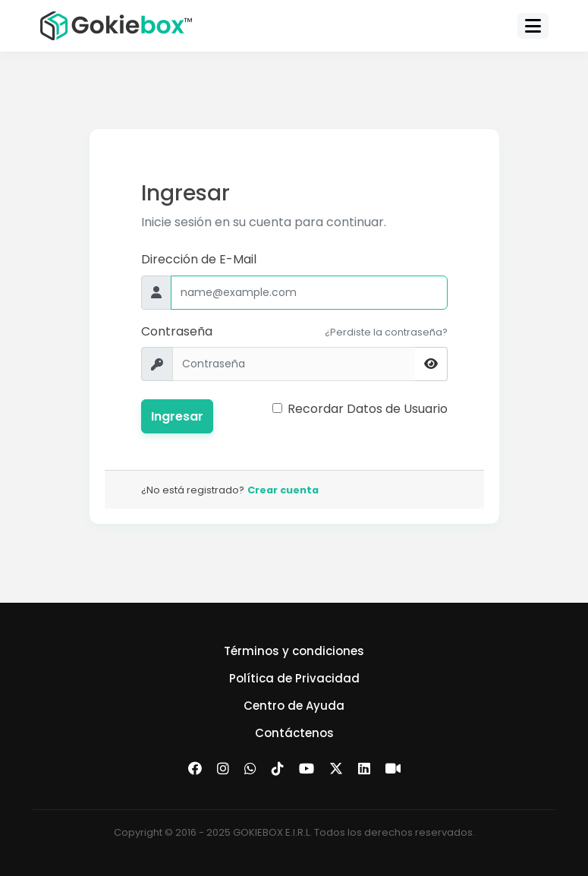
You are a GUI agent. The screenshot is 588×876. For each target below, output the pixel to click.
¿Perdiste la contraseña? (386, 332)
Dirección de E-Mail (199, 259)
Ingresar (177, 416)
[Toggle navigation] (533, 26)
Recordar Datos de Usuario (368, 409)
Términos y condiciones (294, 651)
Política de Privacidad (294, 678)
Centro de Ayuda (294, 706)
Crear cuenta (283, 490)
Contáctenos (294, 733)
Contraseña (177, 331)
